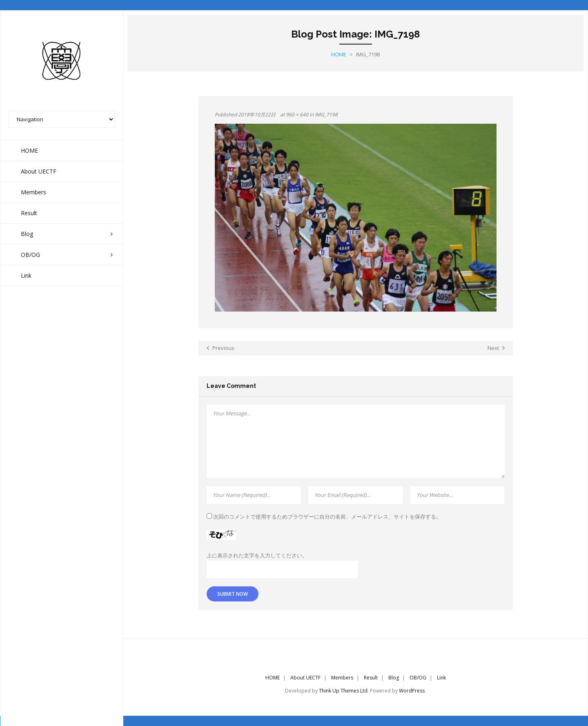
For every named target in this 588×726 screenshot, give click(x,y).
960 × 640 (297, 115)
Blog (394, 678)
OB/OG (418, 678)
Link (441, 678)
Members (342, 678)
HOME (273, 678)
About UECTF (305, 678)
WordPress (412, 691)
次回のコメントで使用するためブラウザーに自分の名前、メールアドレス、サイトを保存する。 (327, 517)
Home (339, 54)
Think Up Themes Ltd (343, 691)
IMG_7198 (326, 115)
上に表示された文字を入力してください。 (257, 555)
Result (371, 678)
